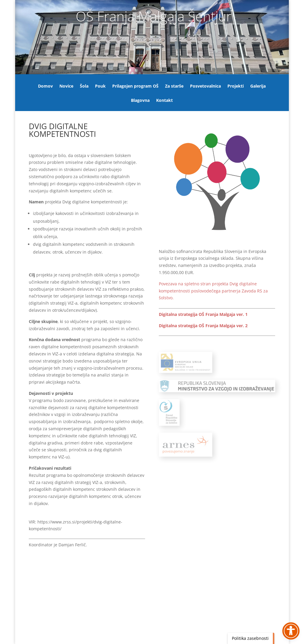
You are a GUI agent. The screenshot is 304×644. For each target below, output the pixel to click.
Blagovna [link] (140, 101)
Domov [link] (45, 86)
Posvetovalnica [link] (205, 86)
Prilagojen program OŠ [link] (135, 86)
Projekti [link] (236, 86)
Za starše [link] (174, 86)
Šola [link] (84, 86)
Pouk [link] (100, 86)
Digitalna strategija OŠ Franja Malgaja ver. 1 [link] (203, 314)
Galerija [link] (258, 86)
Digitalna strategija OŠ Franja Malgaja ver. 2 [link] (203, 326)
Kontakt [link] (164, 101)
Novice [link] (66, 86)
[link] (213, 291)
